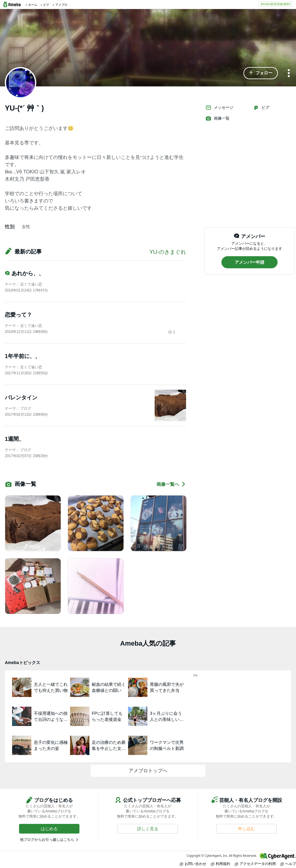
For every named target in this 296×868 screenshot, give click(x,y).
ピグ (261, 108)
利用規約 (220, 864)
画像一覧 (217, 118)
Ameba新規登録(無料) (276, 4)
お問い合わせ (193, 864)
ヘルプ (288, 864)
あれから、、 (24, 273)
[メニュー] (289, 74)
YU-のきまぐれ (168, 252)
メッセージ (219, 108)
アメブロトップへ (148, 771)
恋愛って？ (18, 315)
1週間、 (14, 439)
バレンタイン (21, 398)
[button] (261, 73)
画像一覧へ (171, 484)
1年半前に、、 (23, 356)
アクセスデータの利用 (255, 864)
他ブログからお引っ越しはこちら (47, 840)
